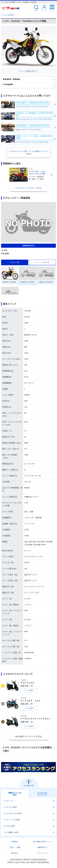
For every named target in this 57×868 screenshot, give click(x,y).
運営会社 (15, 853)
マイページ (44, 10)
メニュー (52, 10)
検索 (36, 10)
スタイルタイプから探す (13, 813)
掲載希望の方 (42, 847)
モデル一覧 (15, 262)
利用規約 (15, 842)
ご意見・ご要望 (15, 847)
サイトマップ (42, 853)
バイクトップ (8, 801)
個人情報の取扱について (42, 842)
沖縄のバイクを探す (15, 794)
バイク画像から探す (11, 832)
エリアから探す (9, 826)
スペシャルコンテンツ (42, 794)
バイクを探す (29, 690)
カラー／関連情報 (42, 262)
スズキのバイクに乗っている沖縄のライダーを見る (29, 153)
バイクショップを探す (12, 820)
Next (51, 175)
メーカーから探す (10, 807)
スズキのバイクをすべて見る (29, 188)
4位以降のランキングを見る (28, 736)
